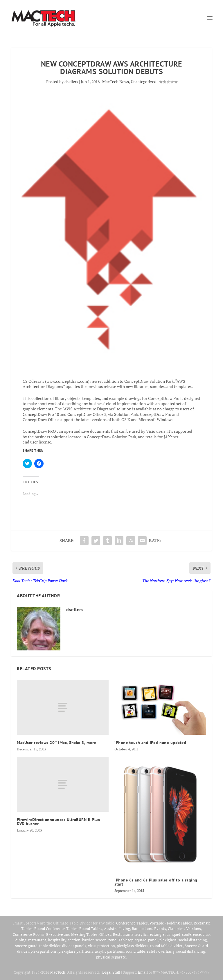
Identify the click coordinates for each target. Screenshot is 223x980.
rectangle (157, 934)
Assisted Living (117, 929)
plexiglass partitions (76, 951)
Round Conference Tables (56, 929)
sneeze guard (26, 946)
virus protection (101, 946)
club (206, 934)
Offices (105, 934)
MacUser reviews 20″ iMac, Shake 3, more (56, 743)
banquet (173, 934)
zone (112, 940)
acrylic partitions (109, 951)
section (74, 940)
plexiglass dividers (133, 946)
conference (191, 934)
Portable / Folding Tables (171, 923)
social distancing (193, 940)
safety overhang (161, 951)
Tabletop (126, 940)
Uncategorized (144, 82)
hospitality (57, 940)
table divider (50, 946)
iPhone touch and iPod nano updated (150, 743)
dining (21, 940)
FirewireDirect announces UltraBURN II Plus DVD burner (58, 822)
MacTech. (58, 972)
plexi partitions (44, 951)
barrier (88, 940)
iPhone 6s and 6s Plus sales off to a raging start (156, 882)
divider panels (74, 946)
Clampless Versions (184, 929)
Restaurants (123, 934)
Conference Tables (132, 923)
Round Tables (91, 929)
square (141, 940)
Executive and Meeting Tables (72, 934)
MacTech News (116, 82)
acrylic (141, 934)
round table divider (167, 946)
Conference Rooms (29, 934)
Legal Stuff (111, 972)
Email (143, 972)
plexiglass (168, 940)
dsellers (71, 82)
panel (153, 940)
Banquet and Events (149, 929)
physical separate (111, 957)
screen (101, 940)
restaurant (37, 940)
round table (135, 951)
